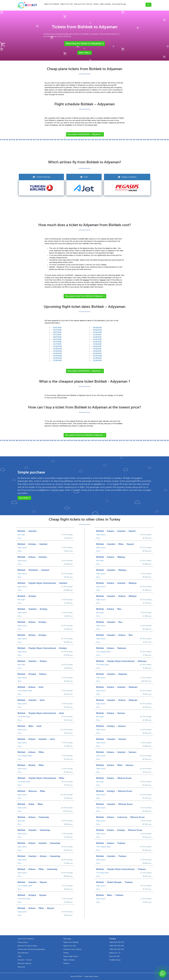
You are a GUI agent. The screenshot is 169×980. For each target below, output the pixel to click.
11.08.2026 (97, 335)
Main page (67, 939)
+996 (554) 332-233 (117, 942)
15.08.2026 (97, 344)
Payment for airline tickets (27, 946)
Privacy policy (23, 942)
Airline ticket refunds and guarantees (31, 949)
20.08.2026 (97, 356)
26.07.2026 (57, 332)
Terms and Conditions (26, 939)
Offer (20, 956)
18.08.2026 (97, 351)
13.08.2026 (97, 339)
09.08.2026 (97, 330)
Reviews (66, 963)
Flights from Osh (67, 4)
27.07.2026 (57, 335)
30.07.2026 (57, 342)
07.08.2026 (57, 360)
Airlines (96, 4)
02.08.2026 (57, 349)
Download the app (119, 4)
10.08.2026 (97, 332)
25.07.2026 (57, 330)
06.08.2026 (57, 358)
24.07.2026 (57, 328)
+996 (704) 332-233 (117, 949)
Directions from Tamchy (83, 4)
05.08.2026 (57, 356)
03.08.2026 (57, 351)
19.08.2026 (97, 353)
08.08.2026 (97, 328)
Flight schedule (105, 4)
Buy (148, 5)
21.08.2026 (97, 358)
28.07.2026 (57, 337)
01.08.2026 (57, 346)
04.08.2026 (57, 353)
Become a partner (24, 963)
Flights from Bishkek (52, 4)
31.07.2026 (57, 344)
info (115, 960)
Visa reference (23, 953)
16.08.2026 (97, 346)
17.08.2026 (97, 349)
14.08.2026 (97, 342)
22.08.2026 (97, 360)
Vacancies (21, 967)
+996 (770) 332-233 (116, 946)
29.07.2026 (57, 339)
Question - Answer (25, 960)
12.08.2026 (97, 337)
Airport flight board (70, 956)
